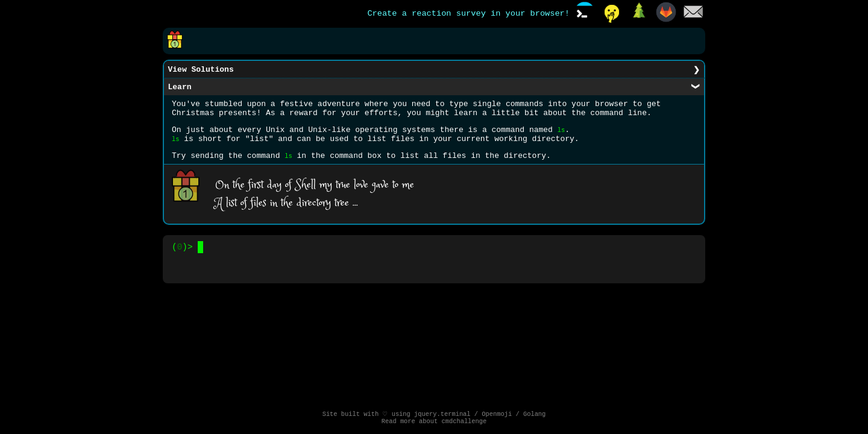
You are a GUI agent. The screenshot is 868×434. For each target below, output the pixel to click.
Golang (534, 414)
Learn (180, 90)
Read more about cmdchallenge (434, 423)
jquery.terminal (442, 414)
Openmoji (497, 414)
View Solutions (201, 71)
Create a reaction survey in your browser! (468, 14)
